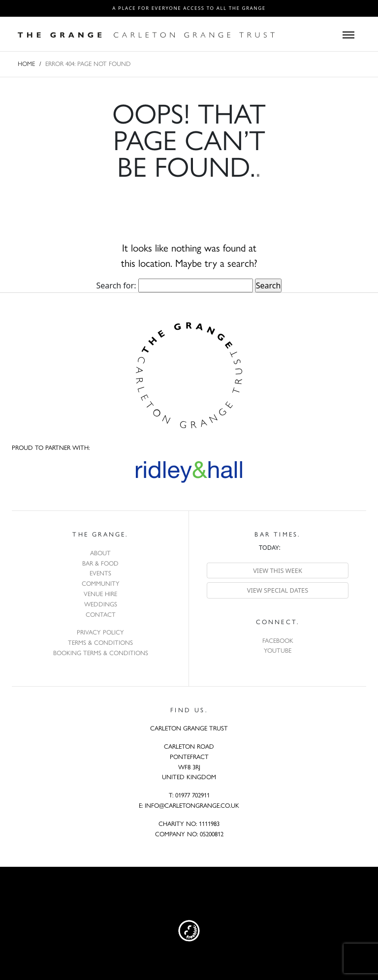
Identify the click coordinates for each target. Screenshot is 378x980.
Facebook (278, 641)
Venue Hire (100, 594)
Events (100, 573)
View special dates (278, 590)
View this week (278, 570)
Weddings (101, 604)
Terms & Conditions (100, 643)
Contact (101, 615)
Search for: (116, 285)
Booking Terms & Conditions (101, 653)
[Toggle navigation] (348, 34)
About (100, 553)
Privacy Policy (100, 632)
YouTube (278, 650)
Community (101, 584)
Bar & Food (100, 563)
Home (26, 64)
